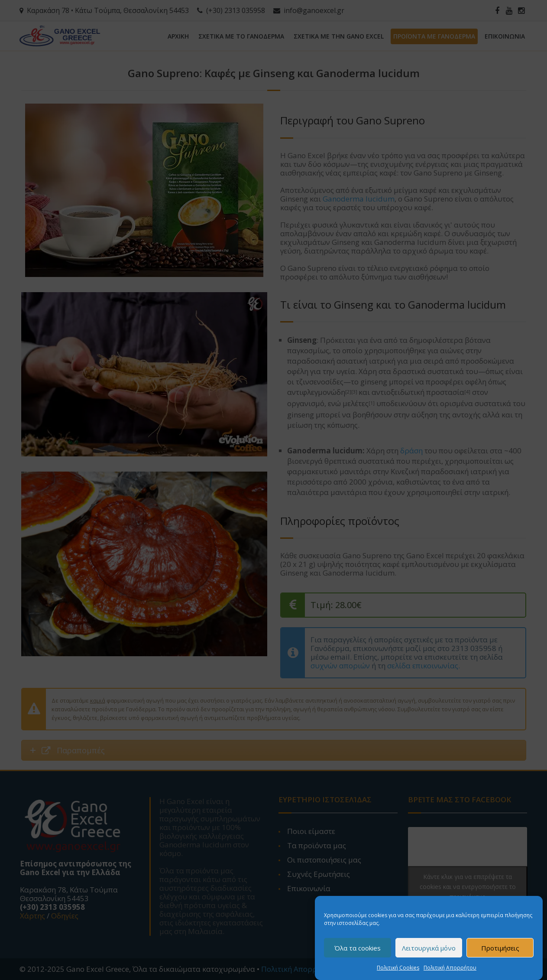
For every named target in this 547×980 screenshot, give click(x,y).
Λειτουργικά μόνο (429, 953)
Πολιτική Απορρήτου (450, 973)
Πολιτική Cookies (398, 973)
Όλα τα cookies (358, 953)
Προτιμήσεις (500, 953)
